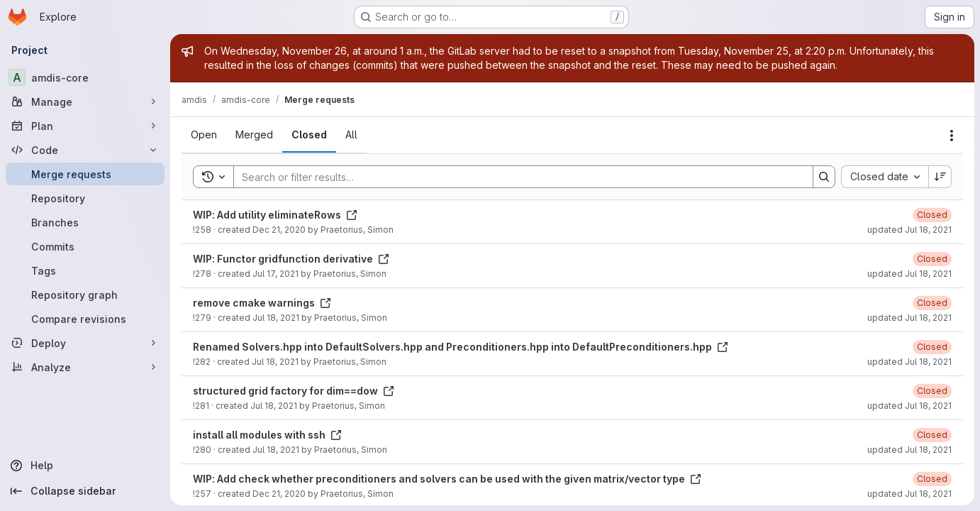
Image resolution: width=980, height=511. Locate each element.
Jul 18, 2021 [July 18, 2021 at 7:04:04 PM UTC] (275, 362)
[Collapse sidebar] (85, 491)
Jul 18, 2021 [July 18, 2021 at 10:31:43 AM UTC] (276, 450)
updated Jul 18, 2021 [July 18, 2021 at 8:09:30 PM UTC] (909, 362)
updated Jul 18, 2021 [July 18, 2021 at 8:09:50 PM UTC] (909, 274)
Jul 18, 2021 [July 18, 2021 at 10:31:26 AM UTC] (276, 318)
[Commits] (85, 246)
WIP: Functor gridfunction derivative (291, 259)
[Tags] (85, 270)
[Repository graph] (85, 295)
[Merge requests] (85, 174)
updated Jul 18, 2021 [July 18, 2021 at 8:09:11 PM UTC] (909, 450)
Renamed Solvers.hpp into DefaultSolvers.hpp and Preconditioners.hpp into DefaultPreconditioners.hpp (461, 347)
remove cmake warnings (262, 303)
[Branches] (85, 222)
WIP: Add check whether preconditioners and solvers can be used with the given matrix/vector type (447, 479)
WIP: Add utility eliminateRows (275, 215)
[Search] (516, 177)
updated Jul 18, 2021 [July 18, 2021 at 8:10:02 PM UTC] (909, 230)
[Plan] (85, 126)
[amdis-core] (85, 77)
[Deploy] (85, 343)
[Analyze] (85, 367)
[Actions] (952, 136)
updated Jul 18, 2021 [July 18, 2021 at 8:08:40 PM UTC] (909, 494)
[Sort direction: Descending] (940, 177)
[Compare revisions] (85, 319)
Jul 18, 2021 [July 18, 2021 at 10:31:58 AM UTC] (274, 406)
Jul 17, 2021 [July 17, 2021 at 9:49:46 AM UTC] (275, 274)
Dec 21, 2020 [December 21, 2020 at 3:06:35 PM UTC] (279, 494)
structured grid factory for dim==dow (294, 391)
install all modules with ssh (267, 435)
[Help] (85, 466)
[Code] (85, 150)
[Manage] (85, 101)
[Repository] (85, 198)
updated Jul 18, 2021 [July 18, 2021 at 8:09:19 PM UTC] (909, 406)
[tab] (204, 135)
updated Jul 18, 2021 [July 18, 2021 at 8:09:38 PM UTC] (909, 318)
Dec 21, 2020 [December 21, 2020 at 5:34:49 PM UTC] (279, 230)
